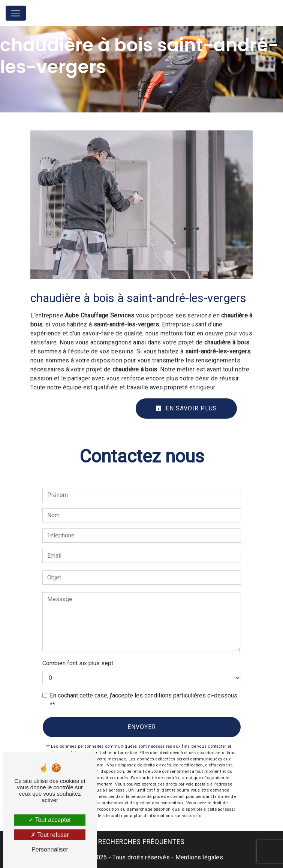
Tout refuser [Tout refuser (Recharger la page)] (50, 835)
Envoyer (142, 727)
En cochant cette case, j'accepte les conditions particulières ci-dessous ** (144, 700)
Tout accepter (50, 820)
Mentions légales (198, 857)
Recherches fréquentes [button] (141, 842)
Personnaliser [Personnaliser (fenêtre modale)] (50, 849)
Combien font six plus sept (78, 663)
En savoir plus (186, 408)
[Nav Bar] (16, 13)
